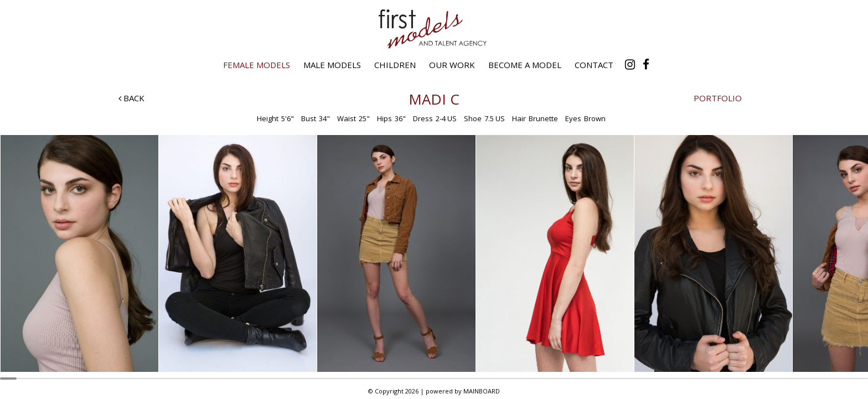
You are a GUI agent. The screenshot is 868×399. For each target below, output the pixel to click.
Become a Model (525, 65)
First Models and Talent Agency (434, 29)
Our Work (452, 65)
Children (395, 65)
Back (131, 98)
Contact (594, 65)
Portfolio (718, 98)
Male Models (332, 65)
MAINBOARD (482, 391)
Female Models (257, 65)
